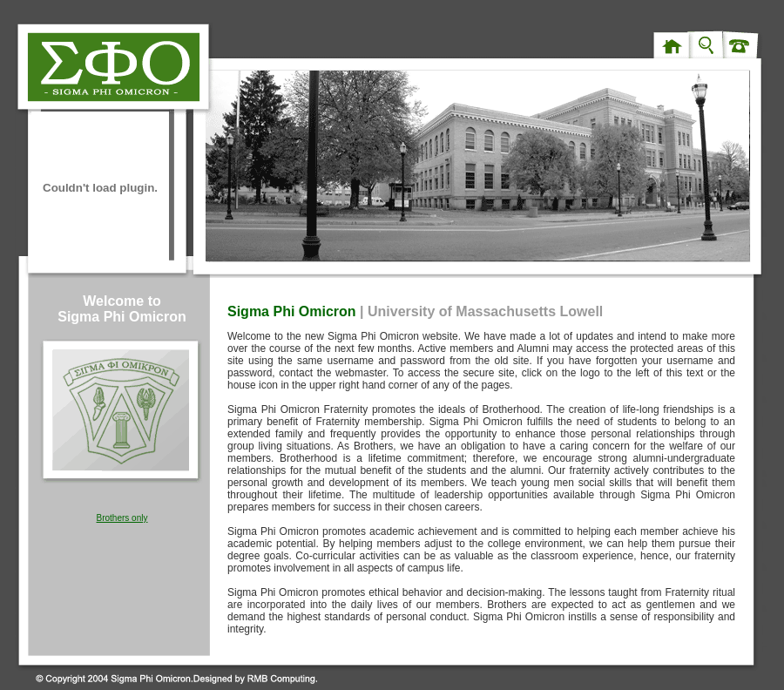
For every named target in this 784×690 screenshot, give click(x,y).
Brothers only (122, 518)
